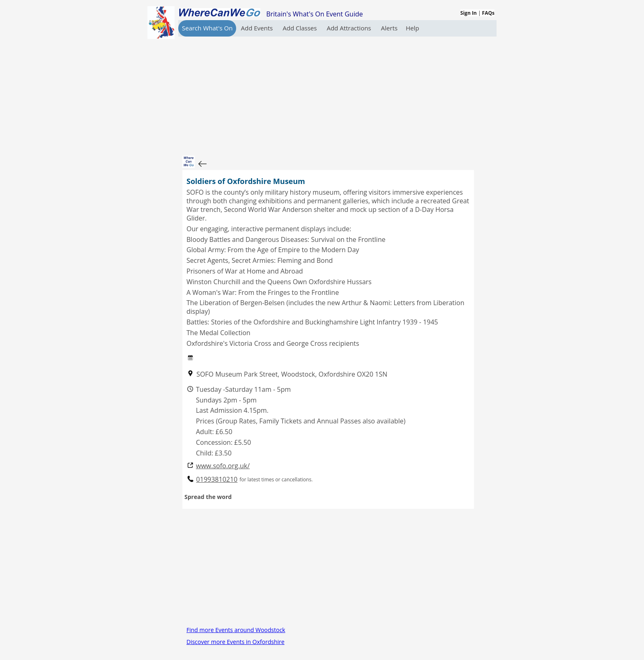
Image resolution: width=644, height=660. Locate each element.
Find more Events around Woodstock (236, 630)
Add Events (258, 28)
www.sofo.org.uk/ (223, 466)
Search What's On (207, 28)
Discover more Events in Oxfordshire (236, 642)
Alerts (389, 28)
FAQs (488, 13)
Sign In (469, 13)
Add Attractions (350, 28)
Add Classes (300, 28)
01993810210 (217, 479)
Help (412, 28)
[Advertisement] (328, 94)
